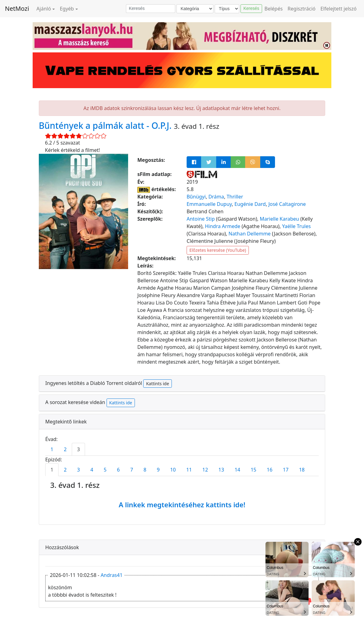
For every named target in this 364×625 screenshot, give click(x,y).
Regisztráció (302, 9)
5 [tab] (105, 470)
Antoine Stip (201, 219)
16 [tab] (269, 470)
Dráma (216, 197)
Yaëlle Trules (296, 226)
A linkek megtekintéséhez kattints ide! (182, 504)
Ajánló (44, 9)
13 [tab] (221, 470)
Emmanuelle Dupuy (209, 204)
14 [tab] (237, 470)
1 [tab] (52, 449)
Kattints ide (157, 384)
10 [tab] (173, 470)
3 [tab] (78, 449)
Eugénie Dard (250, 204)
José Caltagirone (287, 204)
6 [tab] (118, 470)
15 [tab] (253, 470)
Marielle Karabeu (279, 219)
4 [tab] (92, 470)
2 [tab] (65, 449)
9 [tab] (158, 470)
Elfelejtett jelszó (339, 9)
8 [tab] (145, 470)
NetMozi (17, 8)
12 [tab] (205, 470)
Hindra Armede (222, 226)
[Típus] (227, 9)
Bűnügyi (196, 197)
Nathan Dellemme (250, 234)
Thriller (235, 197)
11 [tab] (189, 470)
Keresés (251, 8)
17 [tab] (286, 470)
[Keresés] (151, 9)
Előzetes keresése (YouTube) (218, 250)
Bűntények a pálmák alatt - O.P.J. (106, 125)
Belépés (274, 9)
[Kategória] (195, 9)
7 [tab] (132, 470)
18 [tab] (302, 470)
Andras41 (112, 575)
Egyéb (67, 9)
